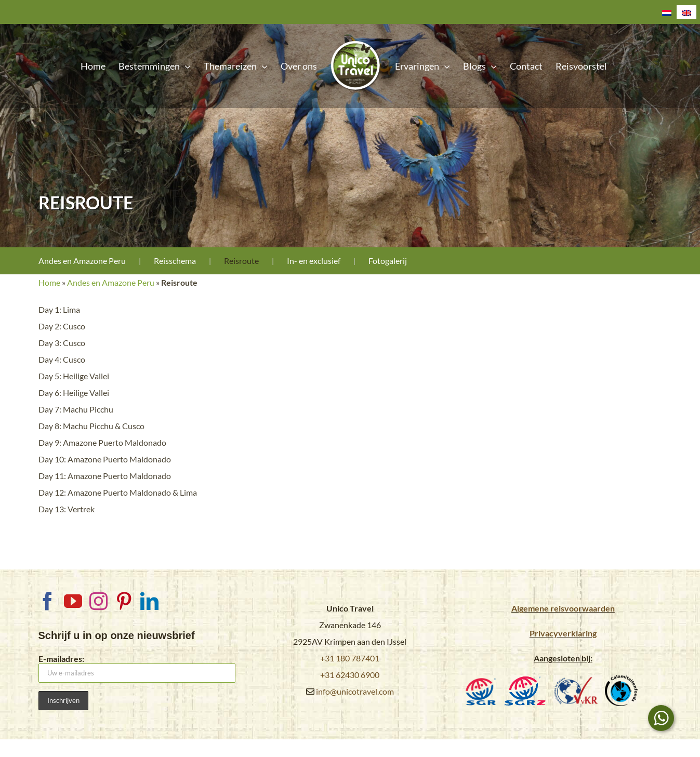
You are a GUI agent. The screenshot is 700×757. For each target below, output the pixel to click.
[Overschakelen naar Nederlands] (667, 12)
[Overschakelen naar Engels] (686, 12)
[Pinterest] (124, 601)
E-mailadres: (137, 668)
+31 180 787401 (350, 658)
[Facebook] (48, 601)
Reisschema (175, 261)
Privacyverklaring (563, 633)
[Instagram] (98, 601)
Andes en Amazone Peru (82, 261)
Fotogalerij (388, 261)
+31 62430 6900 (350, 675)
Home (49, 282)
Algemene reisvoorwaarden (563, 608)
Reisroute (241, 261)
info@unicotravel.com (355, 691)
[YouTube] (73, 601)
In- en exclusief (314, 261)
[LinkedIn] (149, 601)
